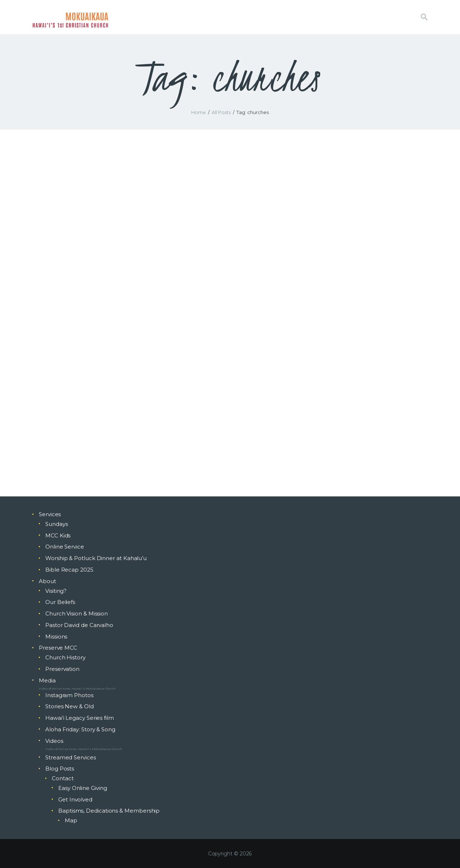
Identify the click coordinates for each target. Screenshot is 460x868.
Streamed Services (71, 757)
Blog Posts (60, 769)
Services (50, 514)
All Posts (221, 112)
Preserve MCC (58, 648)
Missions (56, 637)
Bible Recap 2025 (69, 570)
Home (199, 112)
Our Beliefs (60, 602)
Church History (65, 657)
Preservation (62, 669)
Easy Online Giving (83, 788)
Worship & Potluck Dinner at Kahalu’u (96, 558)
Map (71, 820)
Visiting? (56, 591)
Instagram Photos (69, 695)
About (47, 581)
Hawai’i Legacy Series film (80, 718)
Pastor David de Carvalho (79, 625)
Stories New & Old (70, 706)
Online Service (65, 547)
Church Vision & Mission (77, 613)
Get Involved (75, 799)
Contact (63, 778)
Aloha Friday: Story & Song (80, 729)
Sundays (56, 524)
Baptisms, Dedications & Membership (109, 811)
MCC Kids (58, 535)
